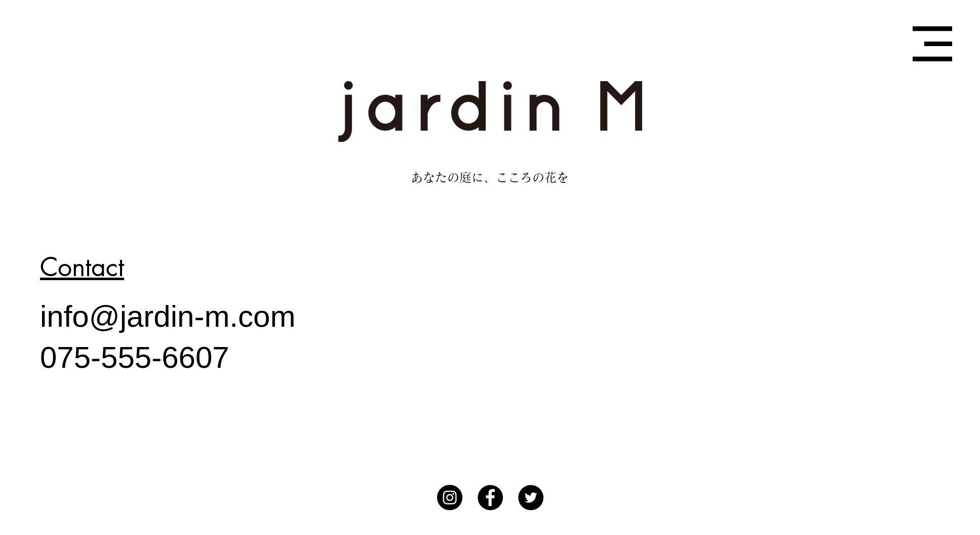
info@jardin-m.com (168, 316)
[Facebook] (490, 498)
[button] (932, 44)
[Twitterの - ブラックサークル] (531, 498)
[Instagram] (450, 498)
